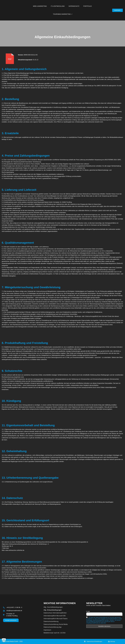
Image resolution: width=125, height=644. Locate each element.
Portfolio (88, 6)
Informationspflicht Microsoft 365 (55, 616)
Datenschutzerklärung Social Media (56, 624)
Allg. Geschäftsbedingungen (53, 607)
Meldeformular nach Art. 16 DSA (55, 633)
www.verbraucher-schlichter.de (15, 550)
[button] (4, 640)
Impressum (47, 630)
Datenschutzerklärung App (53, 627)
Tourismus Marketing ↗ (63, 14)
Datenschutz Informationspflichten (55, 613)
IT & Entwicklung (58, 6)
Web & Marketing (40, 6)
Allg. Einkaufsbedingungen (53, 610)
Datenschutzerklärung (51, 621)
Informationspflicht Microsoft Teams (56, 619)
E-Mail (88, 611)
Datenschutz (74, 6)
